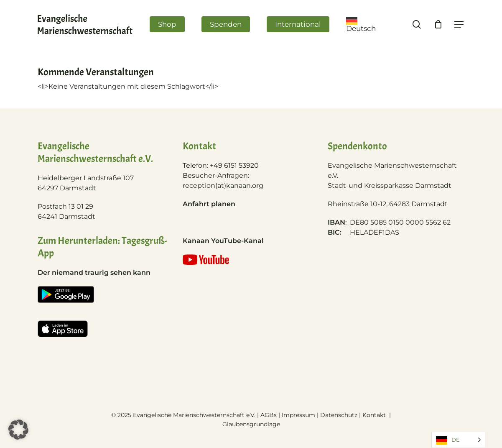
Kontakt (375, 415)
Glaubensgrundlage (251, 424)
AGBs (269, 415)
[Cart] (438, 24)
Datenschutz (339, 415)
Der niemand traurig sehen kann (94, 273)
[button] (18, 430)
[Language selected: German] (458, 440)
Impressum (298, 415)
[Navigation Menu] (459, 24)
